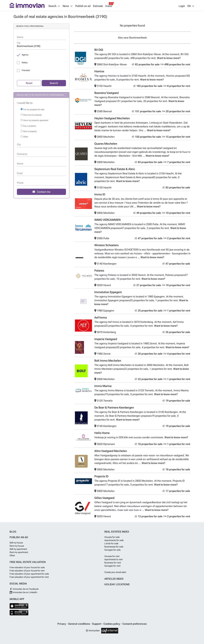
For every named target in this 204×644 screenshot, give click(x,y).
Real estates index (117, 532)
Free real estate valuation (28, 562)
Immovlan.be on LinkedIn (23, 592)
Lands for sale (111, 543)
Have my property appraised (36, 120)
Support (97, 624)
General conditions (79, 624)
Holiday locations (117, 584)
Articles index (114, 579)
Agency (25, 55)
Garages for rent (112, 566)
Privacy (62, 624)
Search (54, 83)
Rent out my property (33, 115)
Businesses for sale (114, 547)
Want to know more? (169, 58)
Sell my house (16, 543)
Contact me (41, 192)
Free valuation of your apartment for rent (29, 577)
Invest (109, 6)
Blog (13, 532)
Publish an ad (83, 6)
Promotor (26, 70)
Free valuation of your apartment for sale (29, 574)
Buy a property (30, 126)
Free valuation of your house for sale (27, 567)
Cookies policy (112, 624)
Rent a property (30, 131)
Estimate (98, 6)
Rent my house (17, 546)
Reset (29, 83)
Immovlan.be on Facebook (24, 589)
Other (26, 137)
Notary (25, 63)
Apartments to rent (113, 559)
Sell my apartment (18, 549)
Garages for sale (112, 550)
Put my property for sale (34, 109)
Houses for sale (112, 537)
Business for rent (113, 563)
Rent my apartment (19, 552)
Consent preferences (135, 624)
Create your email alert (115, 572)
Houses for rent (112, 556)
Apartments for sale (114, 540)
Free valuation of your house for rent (27, 571)
